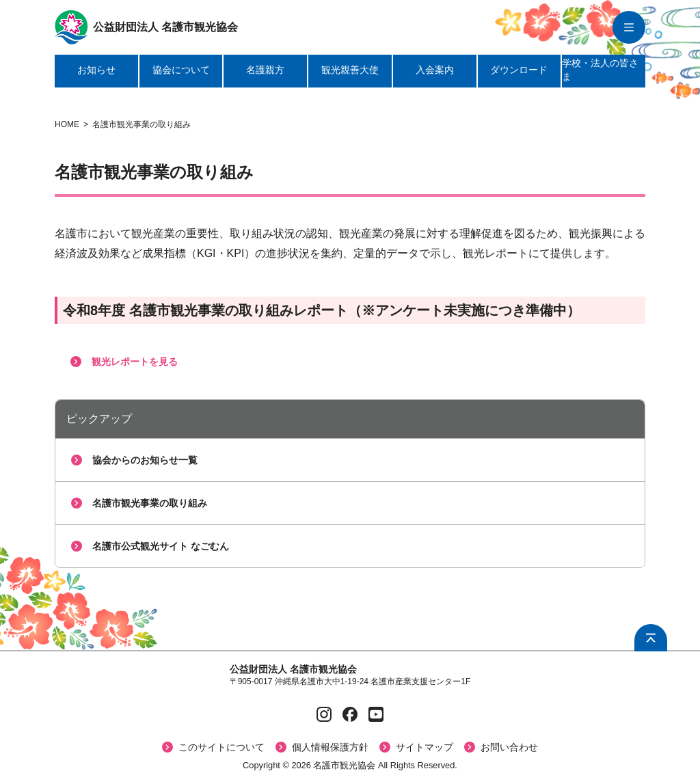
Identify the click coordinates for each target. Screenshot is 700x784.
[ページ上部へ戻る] (651, 638)
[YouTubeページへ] (376, 714)
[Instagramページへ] (324, 714)
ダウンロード (519, 70)
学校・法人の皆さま (600, 70)
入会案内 (435, 70)
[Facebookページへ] (350, 714)
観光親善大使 (350, 70)
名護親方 (265, 70)
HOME (67, 124)
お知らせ (96, 70)
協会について (181, 70)
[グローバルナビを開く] (629, 27)
